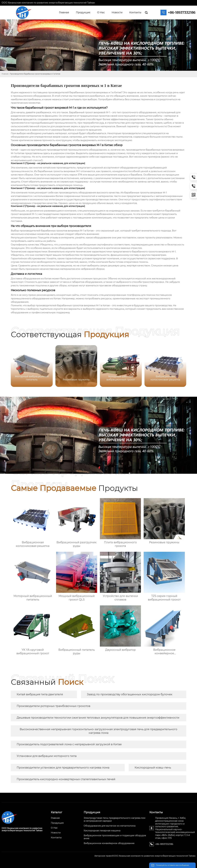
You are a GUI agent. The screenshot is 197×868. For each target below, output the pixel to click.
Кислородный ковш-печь (153, 768)
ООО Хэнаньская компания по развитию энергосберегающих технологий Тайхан (48, 3)
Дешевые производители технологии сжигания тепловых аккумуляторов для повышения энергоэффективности (98, 718)
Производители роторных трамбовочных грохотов (53, 706)
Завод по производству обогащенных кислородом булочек (130, 694)
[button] (181, 366)
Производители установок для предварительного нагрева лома (63, 768)
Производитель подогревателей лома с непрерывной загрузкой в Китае (69, 744)
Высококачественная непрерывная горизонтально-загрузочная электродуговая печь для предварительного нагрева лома (99, 731)
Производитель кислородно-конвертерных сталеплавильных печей (66, 779)
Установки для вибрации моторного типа (47, 756)
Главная (5, 74)
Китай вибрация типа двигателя (40, 694)
